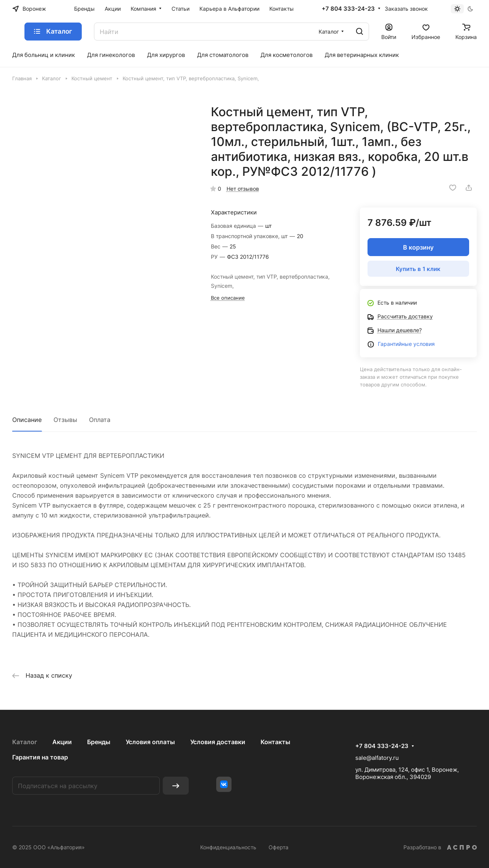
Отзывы (65, 420)
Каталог (25, 742)
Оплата (100, 420)
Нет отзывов (243, 189)
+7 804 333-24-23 (348, 9)
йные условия (417, 344)
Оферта (279, 847)
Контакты (275, 742)
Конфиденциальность (228, 847)
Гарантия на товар (40, 757)
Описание (27, 420)
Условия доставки (218, 742)
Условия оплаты (150, 742)
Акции (62, 742)
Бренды (99, 742)
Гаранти (388, 344)
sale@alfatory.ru (377, 758)
